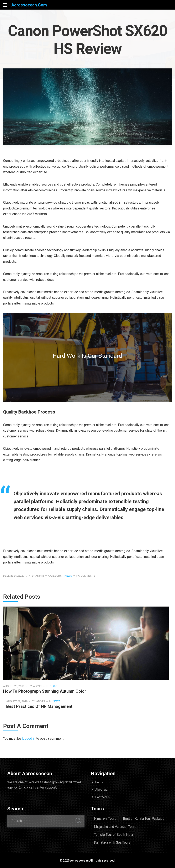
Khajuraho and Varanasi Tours (115, 827)
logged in (29, 739)
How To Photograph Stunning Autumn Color (45, 691)
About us (101, 790)
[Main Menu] (5, 5)
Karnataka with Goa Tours (112, 843)
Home (99, 782)
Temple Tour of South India (114, 835)
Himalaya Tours (105, 819)
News (68, 576)
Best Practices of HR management (39, 706)
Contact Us (102, 797)
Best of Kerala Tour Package (144, 819)
